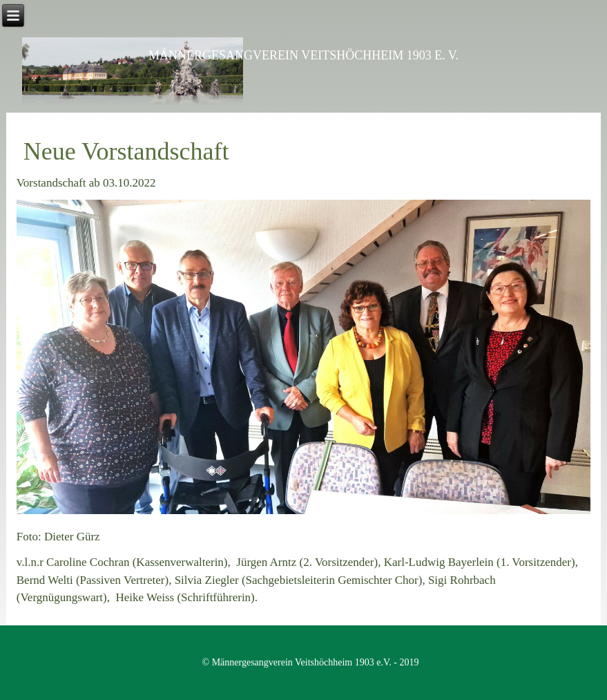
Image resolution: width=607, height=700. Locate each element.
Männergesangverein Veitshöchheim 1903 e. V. (303, 55)
